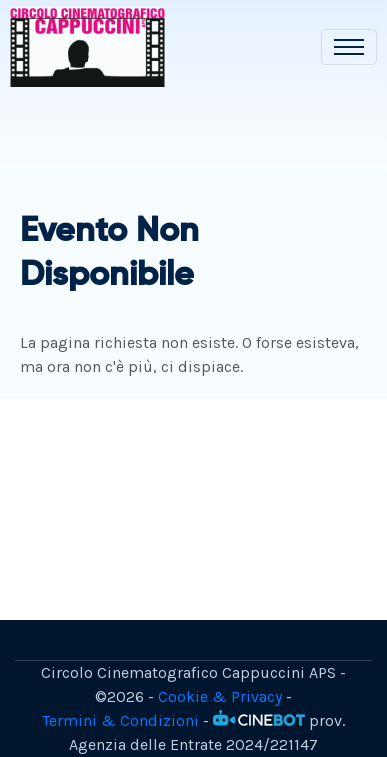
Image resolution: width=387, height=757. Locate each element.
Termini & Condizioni (120, 720)
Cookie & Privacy (220, 696)
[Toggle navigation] (349, 47)
